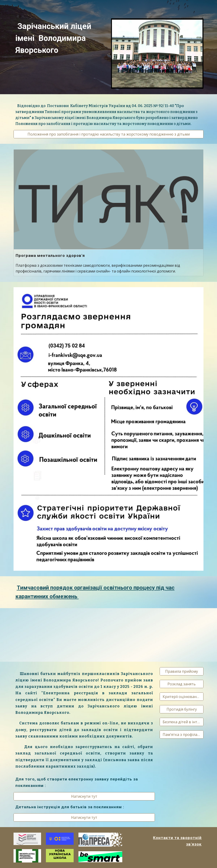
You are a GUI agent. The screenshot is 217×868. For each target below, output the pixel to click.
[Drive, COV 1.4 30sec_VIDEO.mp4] (108, 635)
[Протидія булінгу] (182, 709)
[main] (60, 38)
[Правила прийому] (182, 671)
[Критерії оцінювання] (182, 697)
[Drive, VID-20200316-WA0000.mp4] (44, 635)
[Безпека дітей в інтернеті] (182, 722)
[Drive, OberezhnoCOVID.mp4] (173, 634)
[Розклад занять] (182, 684)
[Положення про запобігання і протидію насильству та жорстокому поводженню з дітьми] (109, 134)
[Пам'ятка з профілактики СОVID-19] (182, 735)
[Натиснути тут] (84, 796)
